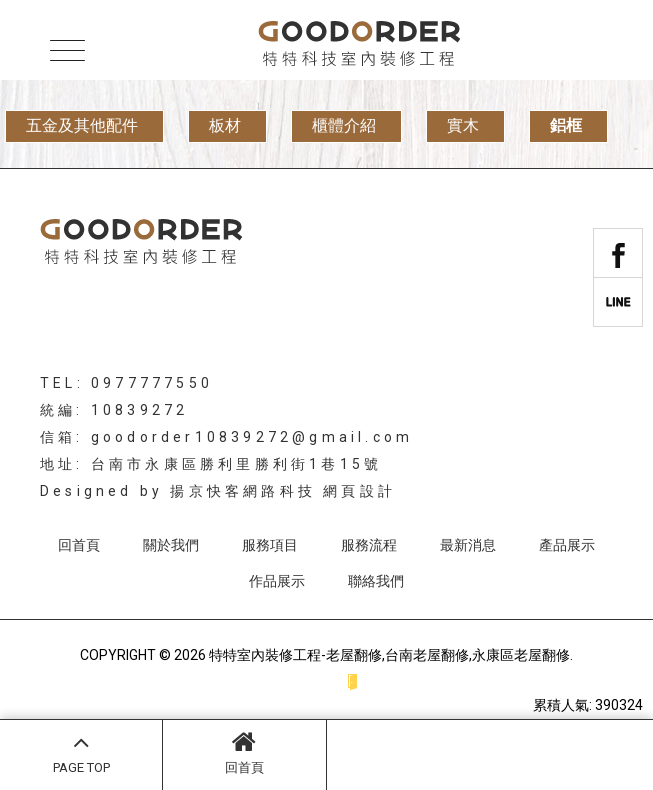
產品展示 (567, 545)
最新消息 (468, 545)
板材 (225, 125)
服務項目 (270, 545)
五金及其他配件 (82, 125)
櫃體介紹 (344, 125)
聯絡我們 (376, 581)
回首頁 (244, 752)
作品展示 (277, 581)
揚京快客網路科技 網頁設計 (283, 491)
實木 (463, 125)
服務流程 (369, 545)
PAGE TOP (81, 752)
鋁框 (566, 125)
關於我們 (171, 545)
